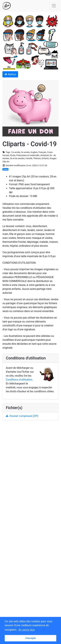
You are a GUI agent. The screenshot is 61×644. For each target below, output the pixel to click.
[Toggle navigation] (54, 6)
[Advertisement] (30, 521)
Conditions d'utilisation (19, 380)
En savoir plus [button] (27, 630)
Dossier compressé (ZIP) (22, 416)
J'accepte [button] (30, 638)
